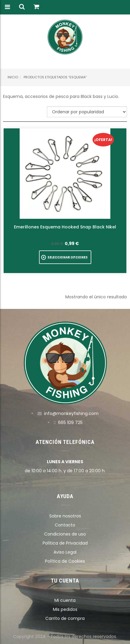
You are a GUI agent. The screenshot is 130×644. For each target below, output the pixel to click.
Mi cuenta (65, 600)
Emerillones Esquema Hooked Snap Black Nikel (65, 227)
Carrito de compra (65, 618)
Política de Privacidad (65, 543)
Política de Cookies (65, 561)
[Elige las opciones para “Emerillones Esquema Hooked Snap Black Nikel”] (65, 257)
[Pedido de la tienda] (87, 112)
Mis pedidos (65, 609)
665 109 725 (70, 423)
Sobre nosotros (65, 516)
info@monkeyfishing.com (71, 413)
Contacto (65, 525)
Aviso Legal (65, 552)
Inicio (13, 77)
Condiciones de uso (65, 534)
